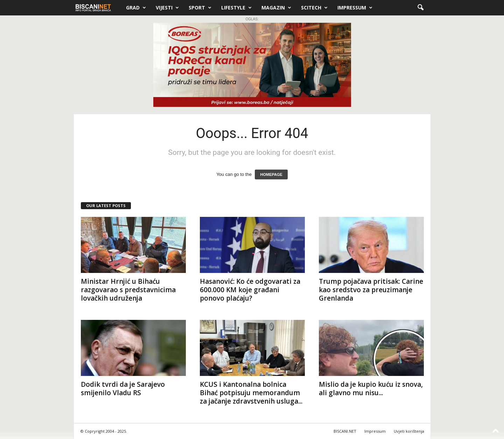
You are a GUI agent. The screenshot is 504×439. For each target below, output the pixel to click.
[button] (420, 8)
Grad (136, 8)
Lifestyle (236, 8)
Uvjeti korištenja (409, 431)
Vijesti (167, 8)
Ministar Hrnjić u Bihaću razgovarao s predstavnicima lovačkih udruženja (128, 290)
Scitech (314, 8)
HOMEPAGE (271, 174)
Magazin (276, 8)
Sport (200, 8)
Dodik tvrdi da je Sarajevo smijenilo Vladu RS (123, 389)
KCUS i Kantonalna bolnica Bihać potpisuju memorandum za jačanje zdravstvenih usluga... (251, 393)
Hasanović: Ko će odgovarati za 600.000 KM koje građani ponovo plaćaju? (250, 290)
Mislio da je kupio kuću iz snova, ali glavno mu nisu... (371, 389)
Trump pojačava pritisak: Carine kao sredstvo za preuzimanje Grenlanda (371, 290)
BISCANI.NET (345, 431)
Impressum (355, 8)
